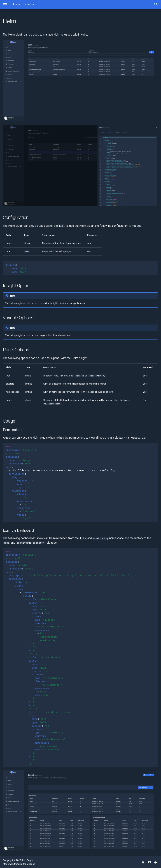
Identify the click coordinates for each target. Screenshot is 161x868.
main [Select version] (28, 4)
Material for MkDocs (25, 864)
